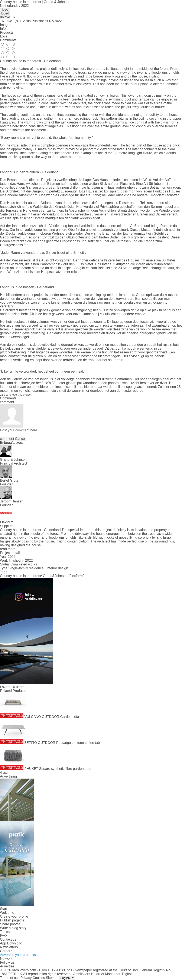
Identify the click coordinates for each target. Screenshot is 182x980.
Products (7, 32)
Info (3, 29)
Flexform (76, 576)
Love (4, 36)
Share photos (10, 924)
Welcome (7, 913)
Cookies (39, 978)
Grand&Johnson (55, 576)
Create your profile (14, 916)
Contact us (8, 939)
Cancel (20, 439)
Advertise (7, 966)
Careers (6, 951)
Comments (8, 40)
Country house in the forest (20, 576)
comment (7, 439)
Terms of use (10, 978)
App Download (11, 943)
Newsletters (9, 947)
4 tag (4, 773)
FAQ (3, 936)
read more (8, 549)
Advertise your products (18, 955)
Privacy (26, 978)
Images (6, 25)
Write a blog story (13, 928)
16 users (18, 687)
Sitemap (52, 978)
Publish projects (12, 920)
